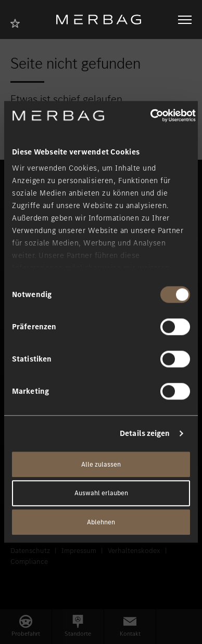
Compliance (29, 562)
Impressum (79, 551)
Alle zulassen (101, 464)
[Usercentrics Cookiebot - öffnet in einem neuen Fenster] (150, 115)
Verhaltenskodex (134, 551)
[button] (26, 627)
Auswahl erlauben (101, 493)
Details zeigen (145, 433)
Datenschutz (30, 551)
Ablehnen (101, 522)
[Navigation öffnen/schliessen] (185, 20)
